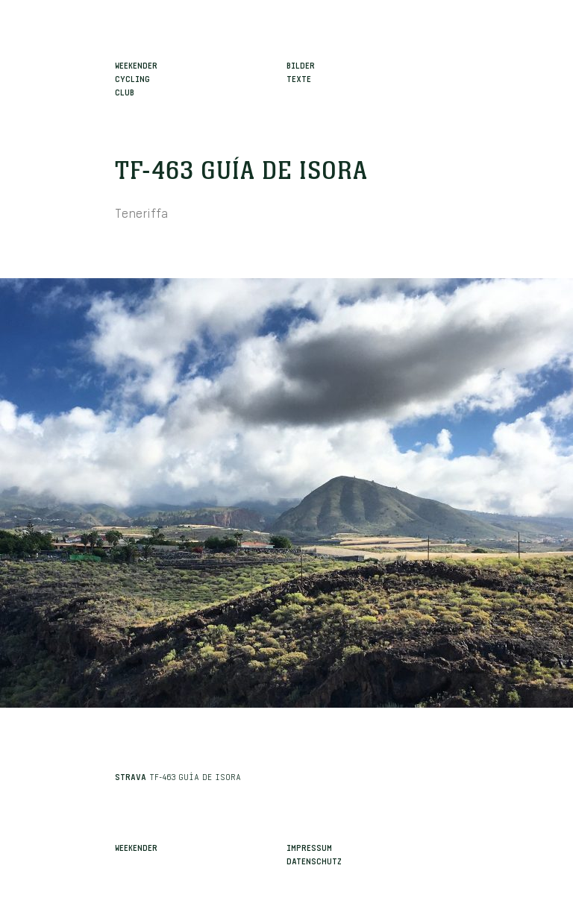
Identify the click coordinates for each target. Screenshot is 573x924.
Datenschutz (314, 860)
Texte (299, 78)
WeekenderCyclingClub (136, 78)
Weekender (136, 846)
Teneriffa (141, 211)
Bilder (301, 64)
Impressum (309, 846)
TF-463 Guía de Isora (241, 172)
